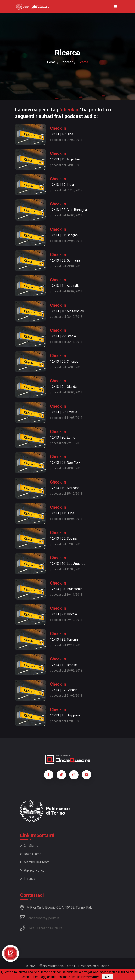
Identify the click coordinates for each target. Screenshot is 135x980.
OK (107, 977)
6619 (58, 928)
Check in (58, 128)
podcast (66, 62)
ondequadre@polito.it (40, 917)
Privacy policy (32, 870)
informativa (91, 977)
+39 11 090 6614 (41, 928)
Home (51, 62)
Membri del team (35, 862)
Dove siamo (31, 854)
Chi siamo (29, 846)
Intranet (27, 879)
